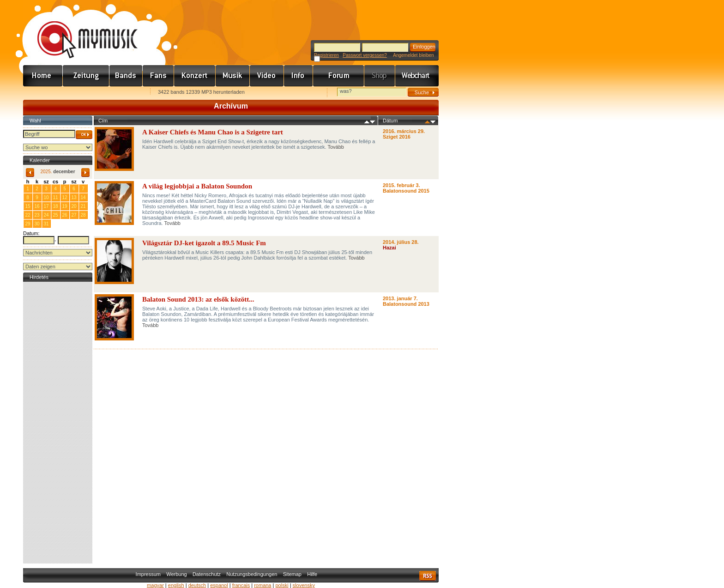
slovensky (304, 585)
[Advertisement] (58, 423)
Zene (233, 76)
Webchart (417, 76)
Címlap (43, 76)
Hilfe (312, 574)
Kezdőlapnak (81, 93)
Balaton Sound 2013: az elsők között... (198, 299)
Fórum (339, 76)
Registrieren (326, 55)
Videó (267, 76)
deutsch (197, 585)
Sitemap (292, 574)
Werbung (176, 574)
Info (299, 76)
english (176, 585)
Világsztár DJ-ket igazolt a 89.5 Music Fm (204, 243)
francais (241, 585)
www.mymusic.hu (80, 30)
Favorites (42, 93)
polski (282, 585)
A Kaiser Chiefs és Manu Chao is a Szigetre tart (213, 132)
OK (84, 135)
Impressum (148, 574)
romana (262, 585)
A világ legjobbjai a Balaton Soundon (197, 186)
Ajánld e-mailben (121, 93)
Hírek (86, 76)
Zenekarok (126, 76)
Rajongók (158, 76)
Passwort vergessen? (365, 55)
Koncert (195, 76)
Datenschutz (207, 574)
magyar (155, 585)
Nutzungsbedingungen (252, 574)
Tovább (336, 147)
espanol (219, 585)
